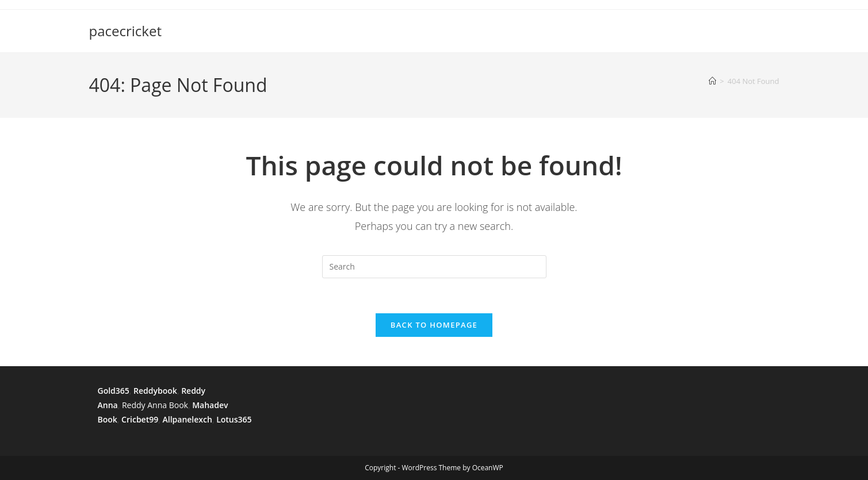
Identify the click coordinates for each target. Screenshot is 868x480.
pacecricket (126, 31)
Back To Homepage (434, 325)
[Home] (712, 81)
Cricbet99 (140, 419)
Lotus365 (234, 419)
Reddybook (155, 391)
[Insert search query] (434, 267)
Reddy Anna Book (155, 405)
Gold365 (114, 391)
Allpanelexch (187, 419)
